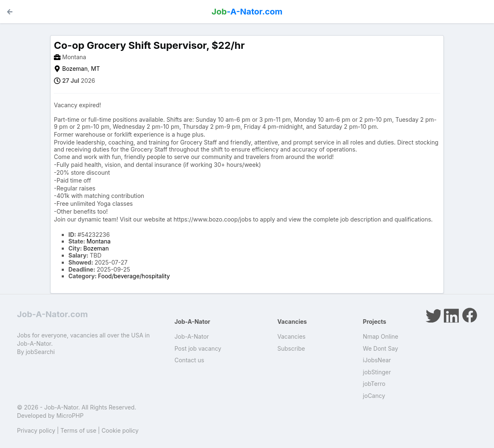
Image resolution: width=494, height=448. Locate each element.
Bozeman (75, 69)
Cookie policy (120, 430)
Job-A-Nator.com (52, 314)
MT (95, 69)
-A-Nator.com (247, 12)
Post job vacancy (198, 348)
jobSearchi (40, 352)
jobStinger (377, 372)
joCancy (374, 396)
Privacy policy (36, 430)
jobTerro (374, 384)
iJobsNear (377, 360)
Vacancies (291, 336)
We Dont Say (381, 348)
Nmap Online (381, 336)
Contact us (189, 360)
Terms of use (79, 430)
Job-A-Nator (192, 336)
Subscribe (291, 348)
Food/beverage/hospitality (134, 276)
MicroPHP (70, 415)
